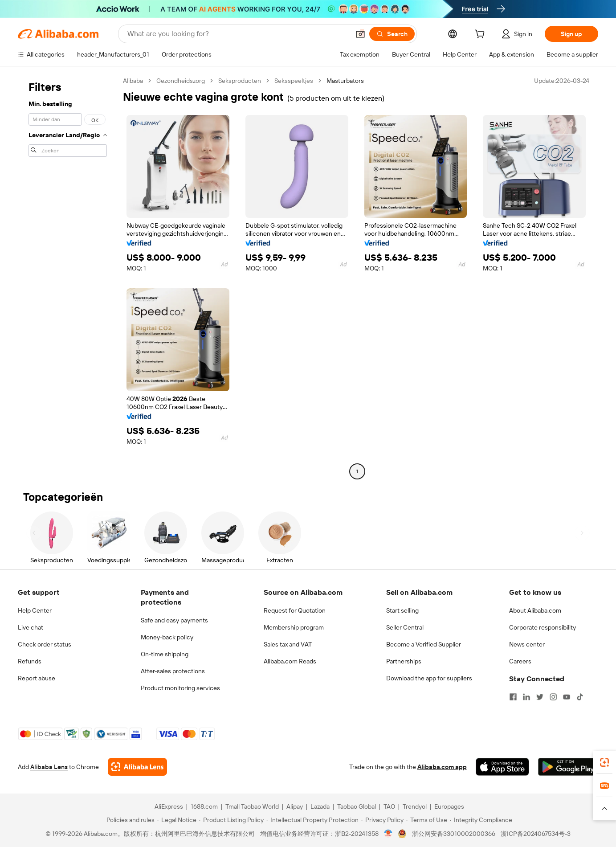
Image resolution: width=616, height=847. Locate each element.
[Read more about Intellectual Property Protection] (312, 820)
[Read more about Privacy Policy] (382, 820)
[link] (604, 762)
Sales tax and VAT (288, 644)
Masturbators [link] (345, 81)
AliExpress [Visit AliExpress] (169, 806)
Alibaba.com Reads (290, 661)
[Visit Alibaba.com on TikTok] (580, 697)
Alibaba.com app (442, 767)
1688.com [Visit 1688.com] (204, 806)
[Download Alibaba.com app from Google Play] (568, 767)
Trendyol (415, 806)
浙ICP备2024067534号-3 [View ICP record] (536, 834)
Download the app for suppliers (429, 678)
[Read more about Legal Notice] (177, 820)
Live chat (31, 627)
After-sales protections (173, 671)
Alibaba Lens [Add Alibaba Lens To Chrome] (49, 767)
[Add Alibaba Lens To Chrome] (137, 767)
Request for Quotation (295, 610)
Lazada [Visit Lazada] (320, 806)
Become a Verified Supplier (424, 644)
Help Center (35, 610)
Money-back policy (167, 637)
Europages (449, 806)
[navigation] (68, 277)
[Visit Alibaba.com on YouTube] (567, 697)
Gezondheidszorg (181, 81)
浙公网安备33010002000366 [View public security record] (454, 834)
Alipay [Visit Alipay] (295, 806)
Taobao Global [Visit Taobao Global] (357, 806)
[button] (360, 34)
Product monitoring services (180, 688)
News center (527, 644)
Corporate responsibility (543, 627)
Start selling (402, 610)
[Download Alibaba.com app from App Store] (502, 767)
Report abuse (37, 678)
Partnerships (404, 661)
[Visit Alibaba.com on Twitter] (540, 697)
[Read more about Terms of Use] (427, 820)
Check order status (45, 644)
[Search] (392, 34)
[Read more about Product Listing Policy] (231, 820)
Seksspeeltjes (294, 81)
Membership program (294, 627)
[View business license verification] (388, 834)
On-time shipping (165, 654)
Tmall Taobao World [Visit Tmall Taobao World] (252, 806)
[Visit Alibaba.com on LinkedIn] (526, 697)
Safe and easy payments (174, 620)
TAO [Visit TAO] (389, 806)
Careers (520, 661)
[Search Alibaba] (238, 34)
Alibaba (133, 81)
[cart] (481, 35)
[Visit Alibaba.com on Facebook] (513, 697)
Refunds (30, 661)
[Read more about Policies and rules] (129, 820)
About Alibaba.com (535, 610)
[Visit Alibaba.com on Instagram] (553, 697)
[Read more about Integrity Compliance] (481, 820)
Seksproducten (240, 81)
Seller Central (405, 627)
